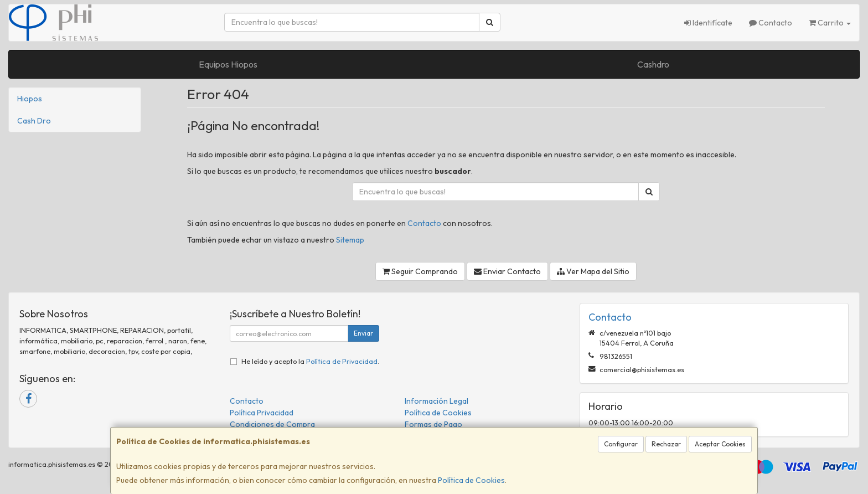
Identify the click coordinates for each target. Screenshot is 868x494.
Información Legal (436, 401)
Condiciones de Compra (272, 424)
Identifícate (708, 23)
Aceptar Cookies (720, 444)
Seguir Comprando (420, 271)
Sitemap (350, 240)
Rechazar (666, 444)
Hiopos (30, 99)
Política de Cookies (471, 480)
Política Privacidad (262, 413)
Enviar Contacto (507, 271)
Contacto (771, 23)
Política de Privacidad (342, 361)
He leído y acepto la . (310, 361)
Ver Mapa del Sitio (593, 271)
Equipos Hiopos (228, 64)
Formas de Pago (433, 424)
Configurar (621, 444)
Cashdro (653, 64)
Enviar (363, 333)
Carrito (830, 23)
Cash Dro (34, 121)
